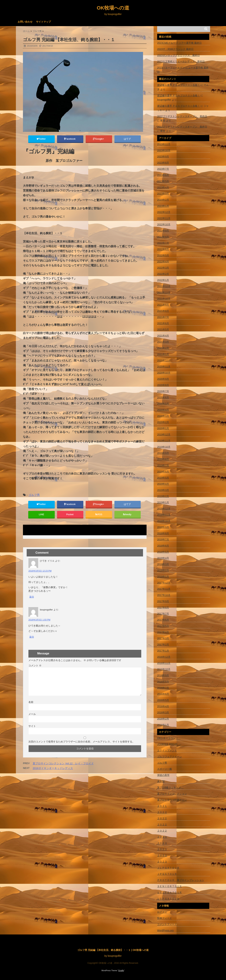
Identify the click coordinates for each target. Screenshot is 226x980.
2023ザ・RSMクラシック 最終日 (175, 49)
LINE (41, 518)
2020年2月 (163, 422)
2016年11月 (164, 663)
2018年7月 (163, 540)
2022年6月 (163, 249)
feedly (127, 518)
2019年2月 (163, 496)
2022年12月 (164, 212)
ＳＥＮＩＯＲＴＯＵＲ (169, 886)
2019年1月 (163, 502)
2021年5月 (163, 329)
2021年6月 (163, 323)
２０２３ (162, 837)
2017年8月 (163, 607)
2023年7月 (163, 169)
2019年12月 (164, 434)
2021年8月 (163, 311)
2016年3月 (163, 712)
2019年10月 (164, 447)
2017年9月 (163, 601)
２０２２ (162, 812)
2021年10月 (164, 299)
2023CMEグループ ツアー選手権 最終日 (179, 43)
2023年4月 (163, 187)
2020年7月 (163, 391)
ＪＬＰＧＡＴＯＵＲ (168, 868)
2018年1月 (163, 577)
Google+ (99, 139)
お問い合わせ (25, 22)
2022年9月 (163, 231)
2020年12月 (164, 360)
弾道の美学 (163, 775)
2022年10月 (164, 224)
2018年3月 (163, 564)
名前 (31, 707)
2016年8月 (163, 682)
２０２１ (162, 806)
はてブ (128, 139)
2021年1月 (163, 354)
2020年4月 (163, 410)
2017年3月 (163, 638)
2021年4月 (163, 336)
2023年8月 (163, 163)
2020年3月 (163, 416)
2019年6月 (163, 472)
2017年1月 (163, 651)
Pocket (70, 518)
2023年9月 (163, 157)
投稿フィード (165, 918)
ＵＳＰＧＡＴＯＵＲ (168, 899)
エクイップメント (167, 750)
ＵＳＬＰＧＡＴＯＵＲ (169, 892)
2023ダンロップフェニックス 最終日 (178, 55)
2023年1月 (163, 206)
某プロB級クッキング (170, 787)
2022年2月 (163, 274)
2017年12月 (164, 583)
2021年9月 (163, 305)
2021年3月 (163, 342)
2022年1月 (163, 280)
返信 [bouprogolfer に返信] (32, 642)
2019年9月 (163, 453)
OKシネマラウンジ (169, 738)
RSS (99, 518)
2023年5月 (163, 181)
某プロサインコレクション (172, 794)
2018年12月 (164, 509)
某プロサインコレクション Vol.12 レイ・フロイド (63, 768)
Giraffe (121, 970)
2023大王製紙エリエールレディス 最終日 (181, 61)
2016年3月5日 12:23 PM (40, 576)
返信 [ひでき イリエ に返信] (32, 602)
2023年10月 (164, 150)
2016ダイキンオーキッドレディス (53, 773)
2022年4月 (163, 262)
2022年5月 (163, 255)
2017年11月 (164, 589)
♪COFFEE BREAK (169, 744)
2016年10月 (164, 669)
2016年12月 (164, 657)
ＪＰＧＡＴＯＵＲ (167, 874)
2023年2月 (163, 200)
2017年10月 (164, 595)
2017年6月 (163, 620)
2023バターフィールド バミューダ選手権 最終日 (183, 70)
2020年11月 (164, 367)
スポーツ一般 (165, 769)
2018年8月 (163, 533)
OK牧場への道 (113, 8)
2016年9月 (163, 675)
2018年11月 (164, 515)
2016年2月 (163, 719)
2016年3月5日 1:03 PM (39, 625)
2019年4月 (163, 484)
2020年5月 (163, 404)
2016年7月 (163, 688)
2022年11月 (164, 218)
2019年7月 (163, 465)
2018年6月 (163, 546)
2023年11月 (164, 144)
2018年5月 (163, 552)
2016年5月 (163, 700)
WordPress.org (165, 930)
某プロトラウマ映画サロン (172, 800)
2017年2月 (163, 645)
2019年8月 (163, 459)
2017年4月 (163, 632)
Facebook (70, 139)
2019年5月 (163, 478)
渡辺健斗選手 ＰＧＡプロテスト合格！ (179, 85)
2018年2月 (163, 570)
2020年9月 (163, 379)
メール (32, 719)
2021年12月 (164, 286)
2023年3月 (163, 194)
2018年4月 (163, 558)
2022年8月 (163, 237)
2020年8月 (163, 385)
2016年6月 (163, 694)
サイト (32, 731)
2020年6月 (163, 397)
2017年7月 (163, 614)
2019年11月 (164, 441)
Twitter (41, 139)
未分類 (161, 781)
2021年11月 (164, 292)
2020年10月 (164, 373)
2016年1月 (163, 725)
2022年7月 (163, 243)
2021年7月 (163, 317)
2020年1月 (163, 428)
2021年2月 (163, 348)
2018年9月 (163, 527)
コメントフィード (167, 924)
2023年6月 (163, 175)
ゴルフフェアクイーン (169, 757)
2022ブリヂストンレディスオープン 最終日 (182, 116)
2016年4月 (163, 706)
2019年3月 (163, 490)
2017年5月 (163, 626)
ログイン (162, 912)
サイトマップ (43, 22)
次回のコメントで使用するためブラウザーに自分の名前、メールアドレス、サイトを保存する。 (82, 746)
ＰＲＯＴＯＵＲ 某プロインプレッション (181, 880)
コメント (35, 670)
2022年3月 (163, 268)
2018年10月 (164, 521)
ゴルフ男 (34, 497)
